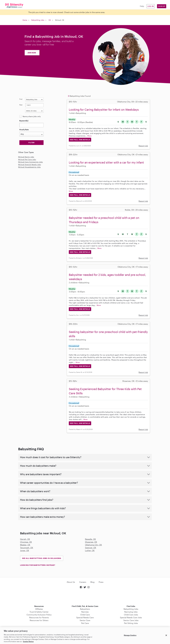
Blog (92, 582)
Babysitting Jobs (38, 20)
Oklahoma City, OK (93, 545)
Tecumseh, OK (27, 548)
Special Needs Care (85, 617)
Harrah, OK (25, 539)
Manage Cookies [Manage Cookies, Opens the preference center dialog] (130, 635)
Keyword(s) (24, 121)
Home (25, 20)
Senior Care (85, 620)
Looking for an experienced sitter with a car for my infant (106, 162)
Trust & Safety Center (39, 612)
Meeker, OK (25, 545)
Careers (83, 582)
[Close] (166, 635)
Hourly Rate (24, 130)
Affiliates (39, 609)
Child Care (85, 615)
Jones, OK (25, 550)
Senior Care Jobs (131, 620)
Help (142, 6)
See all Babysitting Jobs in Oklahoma (42, 558)
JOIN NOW (32, 53)
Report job (143, 146)
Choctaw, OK (26, 542)
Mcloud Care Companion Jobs (30, 162)
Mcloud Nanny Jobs (26, 157)
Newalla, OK (90, 539)
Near (21, 105)
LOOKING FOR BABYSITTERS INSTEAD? (38, 565)
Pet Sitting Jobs (131, 623)
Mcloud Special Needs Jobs (30, 165)
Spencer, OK (91, 548)
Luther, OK (90, 550)
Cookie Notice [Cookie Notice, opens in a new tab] (28, 642)
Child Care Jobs (131, 615)
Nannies (85, 612)
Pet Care (85, 623)
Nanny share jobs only (32, 116)
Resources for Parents (39, 617)
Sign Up (162, 6)
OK (50, 20)
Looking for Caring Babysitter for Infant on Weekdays (104, 110)
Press (101, 582)
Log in (151, 6)
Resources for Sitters (39, 620)
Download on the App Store (85, 597)
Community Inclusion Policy (39, 615)
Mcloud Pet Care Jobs (27, 159)
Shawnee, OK (91, 542)
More (89, 136)
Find (21, 99)
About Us (71, 582)
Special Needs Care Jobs (131, 617)
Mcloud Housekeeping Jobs (29, 167)
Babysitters (85, 609)
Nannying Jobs (131, 612)
